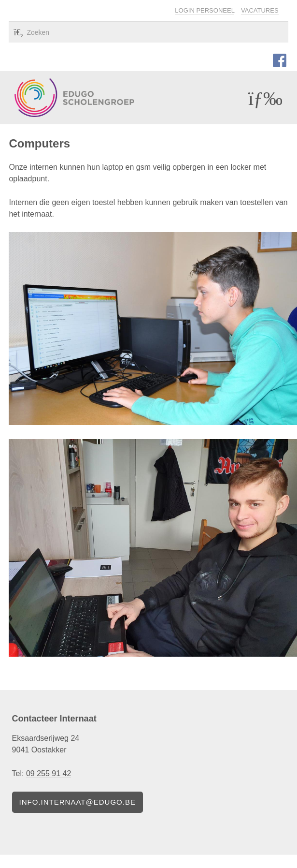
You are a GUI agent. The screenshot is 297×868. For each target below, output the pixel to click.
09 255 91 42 (49, 773)
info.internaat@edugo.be (78, 802)
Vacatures (260, 10)
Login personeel (205, 10)
